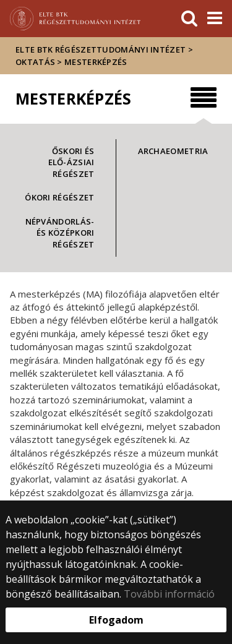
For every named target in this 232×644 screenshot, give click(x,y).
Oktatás (35, 62)
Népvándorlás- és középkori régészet (60, 233)
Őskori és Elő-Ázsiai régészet (71, 162)
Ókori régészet (59, 197)
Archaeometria (173, 151)
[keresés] (189, 19)
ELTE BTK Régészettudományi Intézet (101, 49)
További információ (169, 594)
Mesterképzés (96, 62)
